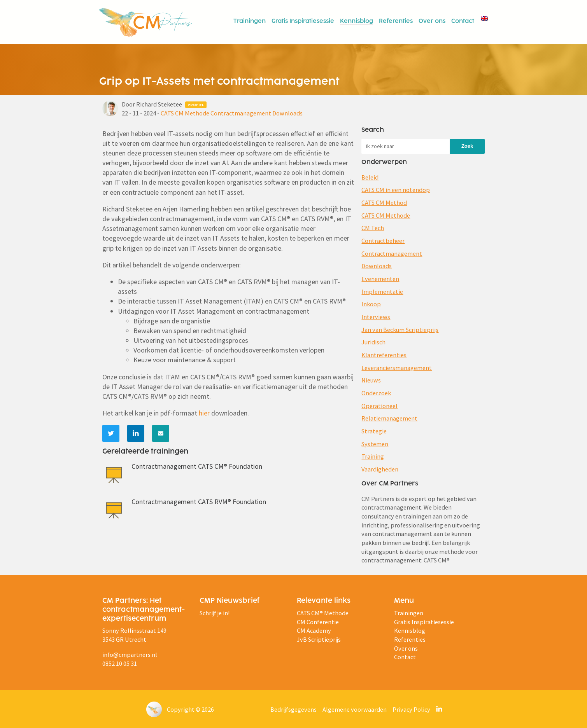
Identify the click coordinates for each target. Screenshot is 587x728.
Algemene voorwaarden (355, 709)
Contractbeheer (383, 241)
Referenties (396, 21)
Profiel (196, 105)
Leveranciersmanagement (397, 368)
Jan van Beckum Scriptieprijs (400, 330)
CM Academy (314, 630)
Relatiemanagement (389, 418)
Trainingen (250, 21)
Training (373, 456)
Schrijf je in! (215, 613)
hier (204, 413)
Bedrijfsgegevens (293, 709)
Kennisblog (357, 21)
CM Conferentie (318, 622)
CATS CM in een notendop (396, 190)
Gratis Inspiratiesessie (303, 21)
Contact (463, 21)
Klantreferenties (384, 355)
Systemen (375, 444)
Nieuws (371, 380)
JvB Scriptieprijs (319, 639)
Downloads (287, 113)
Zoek (467, 146)
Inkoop (371, 304)
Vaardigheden (380, 469)
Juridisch (373, 342)
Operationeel (379, 406)
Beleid (370, 177)
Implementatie (382, 292)
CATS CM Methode (185, 113)
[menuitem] (484, 18)
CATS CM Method (384, 203)
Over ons (432, 21)
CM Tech (373, 228)
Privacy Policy (411, 709)
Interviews (376, 317)
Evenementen (380, 279)
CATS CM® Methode (323, 613)
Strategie (374, 431)
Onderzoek (376, 393)
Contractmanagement (241, 113)
